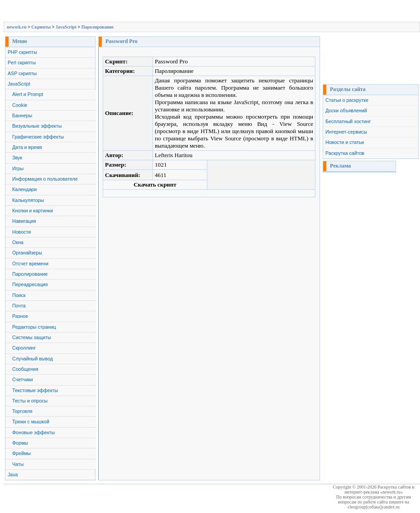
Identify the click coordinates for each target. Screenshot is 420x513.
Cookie (20, 105)
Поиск (19, 295)
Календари (24, 189)
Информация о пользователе (45, 179)
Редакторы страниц (34, 327)
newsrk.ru (17, 27)
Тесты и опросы (30, 401)
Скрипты (41, 27)
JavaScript (66, 27)
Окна (18, 242)
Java (13, 475)
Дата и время (27, 147)
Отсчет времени (30, 264)
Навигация (24, 221)
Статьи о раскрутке (347, 100)
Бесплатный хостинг (348, 121)
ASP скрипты (22, 73)
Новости (21, 232)
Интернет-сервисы (346, 132)
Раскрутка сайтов (345, 153)
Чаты (18, 464)
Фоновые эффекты (33, 432)
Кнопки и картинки (33, 211)
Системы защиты (32, 337)
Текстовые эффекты (35, 390)
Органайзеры (27, 253)
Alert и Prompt (28, 94)
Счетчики (23, 379)
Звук (17, 158)
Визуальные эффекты (37, 126)
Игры (18, 168)
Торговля (22, 411)
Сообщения (25, 369)
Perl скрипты (22, 62)
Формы (20, 443)
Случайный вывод (33, 359)
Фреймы (21, 453)
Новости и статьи (345, 142)
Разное (20, 316)
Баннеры (22, 115)
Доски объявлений (346, 110)
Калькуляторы (28, 200)
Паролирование (98, 27)
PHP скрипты (22, 52)
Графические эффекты (38, 137)
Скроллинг (24, 348)
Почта (19, 306)
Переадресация (30, 284)
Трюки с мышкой (31, 422)
